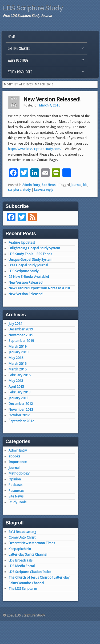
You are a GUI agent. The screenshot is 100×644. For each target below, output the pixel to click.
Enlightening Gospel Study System (34, 248)
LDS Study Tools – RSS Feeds (30, 254)
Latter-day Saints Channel (28, 554)
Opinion (15, 479)
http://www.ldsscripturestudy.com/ (35, 149)
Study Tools (17, 502)
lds (85, 185)
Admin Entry (31, 185)
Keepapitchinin (20, 549)
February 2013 (19, 392)
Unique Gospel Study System (30, 260)
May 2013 (16, 381)
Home (11, 37)
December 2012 (21, 404)
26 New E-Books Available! (29, 277)
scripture (15, 190)
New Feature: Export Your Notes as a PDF (40, 288)
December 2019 (21, 329)
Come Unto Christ (22, 537)
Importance (18, 462)
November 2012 (21, 410)
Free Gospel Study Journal (28, 265)
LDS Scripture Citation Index (30, 572)
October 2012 (19, 415)
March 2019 (17, 347)
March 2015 (17, 369)
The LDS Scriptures (23, 589)
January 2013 (18, 398)
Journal (14, 468)
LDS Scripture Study (33, 8)
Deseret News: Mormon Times (32, 543)
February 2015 (19, 375)
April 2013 (16, 387)
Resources (16, 491)
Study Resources (45, 73)
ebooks (14, 456)
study (27, 190)
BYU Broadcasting (22, 532)
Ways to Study (45, 61)
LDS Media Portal (22, 566)
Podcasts (15, 485)
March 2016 (17, 364)
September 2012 (21, 421)
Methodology (19, 473)
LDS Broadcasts (21, 560)
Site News (49, 185)
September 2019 (21, 341)
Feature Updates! (22, 242)
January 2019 (18, 352)
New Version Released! (52, 99)
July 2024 (15, 324)
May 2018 (16, 358)
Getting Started (45, 50)
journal (76, 185)
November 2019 (21, 335)
